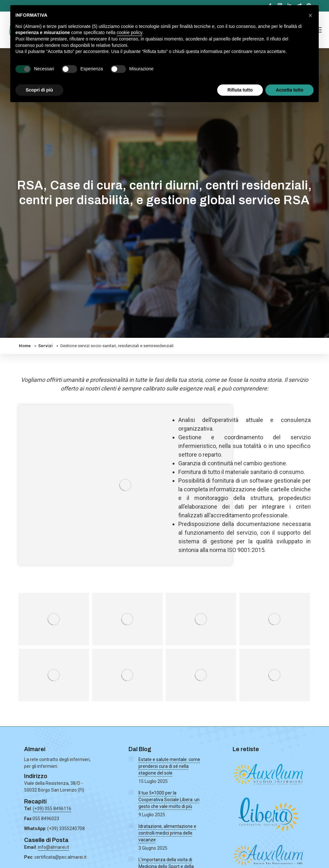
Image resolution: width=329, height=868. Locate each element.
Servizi (45, 346)
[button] (310, 15)
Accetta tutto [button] (289, 90)
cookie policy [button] (129, 32)
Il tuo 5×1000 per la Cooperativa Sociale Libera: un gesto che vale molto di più (169, 800)
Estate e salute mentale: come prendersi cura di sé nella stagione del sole (169, 766)
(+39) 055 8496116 (52, 809)
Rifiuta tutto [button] (240, 90)
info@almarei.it (53, 847)
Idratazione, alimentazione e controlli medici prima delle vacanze (167, 833)
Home (25, 346)
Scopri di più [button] (39, 90)
